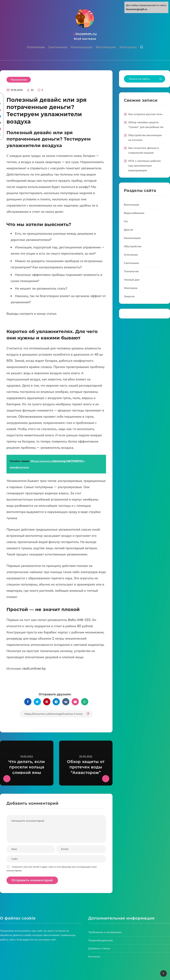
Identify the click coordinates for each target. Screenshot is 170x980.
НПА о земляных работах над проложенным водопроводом (145, 166)
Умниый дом (132, 280)
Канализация (82, 48)
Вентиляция (106, 48)
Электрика (128, 48)
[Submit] (161, 80)
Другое (129, 230)
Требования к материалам (105, 933)
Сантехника (58, 48)
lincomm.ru (85, 37)
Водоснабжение (134, 214)
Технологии (19, 80)
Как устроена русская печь (145, 115)
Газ (126, 222)
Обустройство (133, 247)
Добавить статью (99, 949)
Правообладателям (101, 941)
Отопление (36, 48)
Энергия (129, 297)
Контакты (94, 957)
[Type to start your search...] (145, 79)
